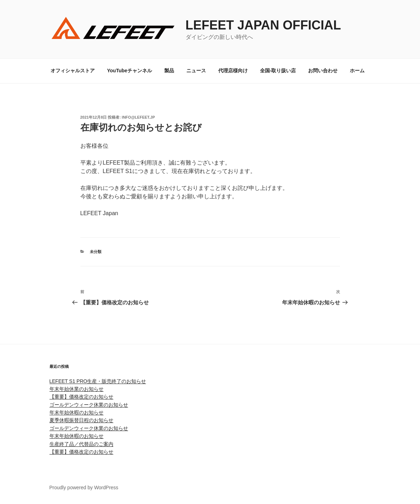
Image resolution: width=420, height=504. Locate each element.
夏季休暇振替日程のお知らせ (81, 420)
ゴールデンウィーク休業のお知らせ (89, 405)
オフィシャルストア (73, 71)
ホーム (357, 71)
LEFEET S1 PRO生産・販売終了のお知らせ (98, 381)
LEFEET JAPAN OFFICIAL (263, 25)
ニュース (196, 71)
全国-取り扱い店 (278, 71)
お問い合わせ (323, 71)
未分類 (96, 252)
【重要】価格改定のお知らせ (81, 397)
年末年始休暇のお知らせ (76, 412)
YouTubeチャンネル (129, 71)
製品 (169, 71)
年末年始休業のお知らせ (76, 389)
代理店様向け (233, 71)
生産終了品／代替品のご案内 (81, 444)
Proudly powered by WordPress (84, 488)
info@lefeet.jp (138, 117)
